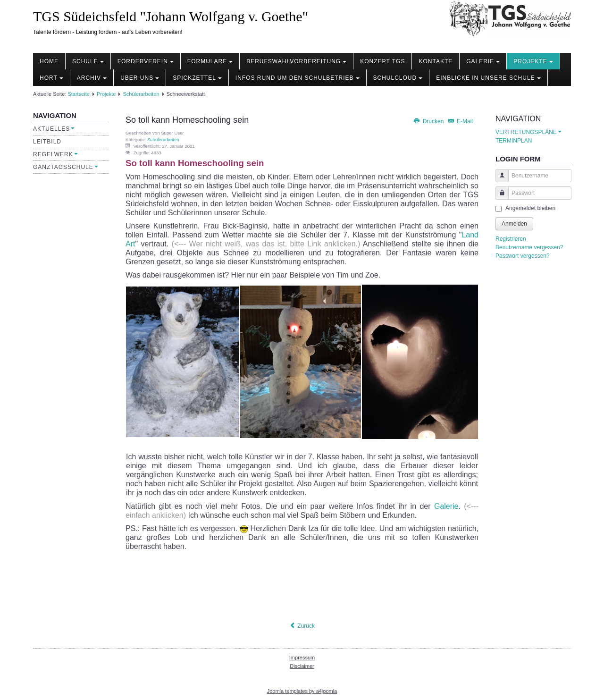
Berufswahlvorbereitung (296, 61)
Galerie (483, 61)
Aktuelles (54, 129)
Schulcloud (398, 78)
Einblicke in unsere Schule (488, 78)
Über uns (140, 78)
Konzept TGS (382, 61)
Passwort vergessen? (523, 256)
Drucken (429, 121)
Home (49, 61)
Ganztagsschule (66, 167)
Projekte (533, 61)
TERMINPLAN (514, 141)
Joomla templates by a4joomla (302, 691)
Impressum (302, 658)
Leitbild (47, 142)
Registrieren (511, 239)
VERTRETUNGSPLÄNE (528, 132)
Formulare (210, 61)
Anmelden (514, 224)
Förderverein (146, 61)
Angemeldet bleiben (530, 208)
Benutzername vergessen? (529, 247)
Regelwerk (55, 154)
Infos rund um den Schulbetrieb (298, 78)
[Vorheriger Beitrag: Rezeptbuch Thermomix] (302, 626)
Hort (51, 78)
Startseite (78, 94)
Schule (88, 61)
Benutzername (499, 180)
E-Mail (460, 121)
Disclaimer (302, 666)
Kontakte (436, 61)
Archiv (92, 78)
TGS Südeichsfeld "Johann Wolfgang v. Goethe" (171, 16)
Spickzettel (197, 78)
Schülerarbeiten (141, 94)
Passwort (499, 198)
